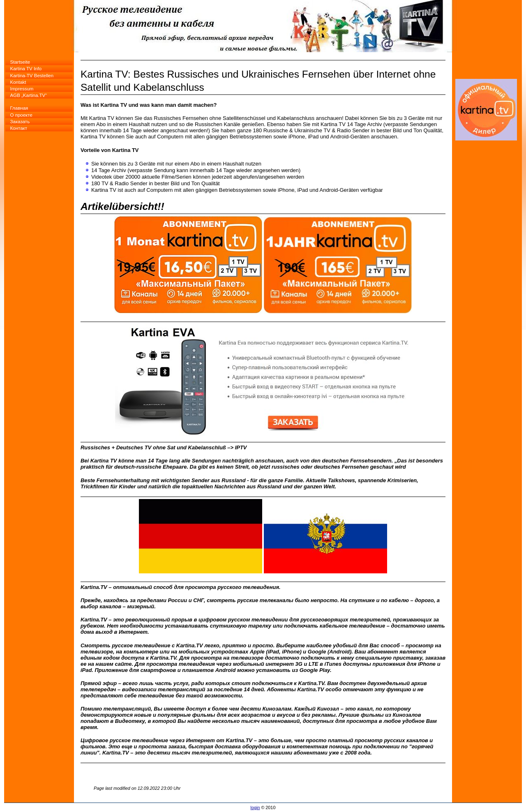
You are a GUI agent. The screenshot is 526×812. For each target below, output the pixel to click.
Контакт (19, 128)
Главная (19, 108)
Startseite (20, 62)
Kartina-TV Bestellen (32, 76)
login (255, 807)
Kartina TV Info (26, 69)
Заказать (20, 122)
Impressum (22, 89)
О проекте (21, 115)
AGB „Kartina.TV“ (29, 95)
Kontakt (18, 82)
